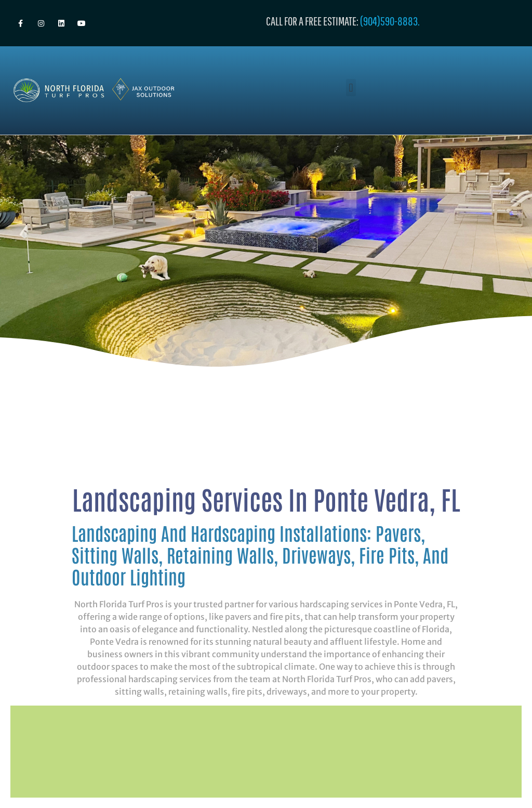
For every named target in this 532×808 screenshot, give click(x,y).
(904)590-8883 (389, 21)
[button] (351, 88)
